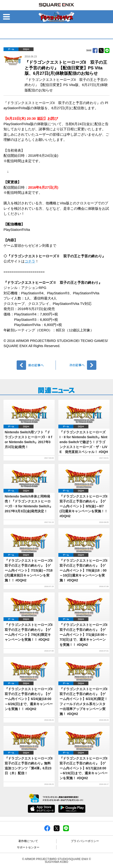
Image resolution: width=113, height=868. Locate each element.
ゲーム (11, 49)
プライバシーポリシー (85, 841)
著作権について (28, 841)
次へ (77, 365)
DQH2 (26, 49)
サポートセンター (28, 847)
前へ (36, 365)
